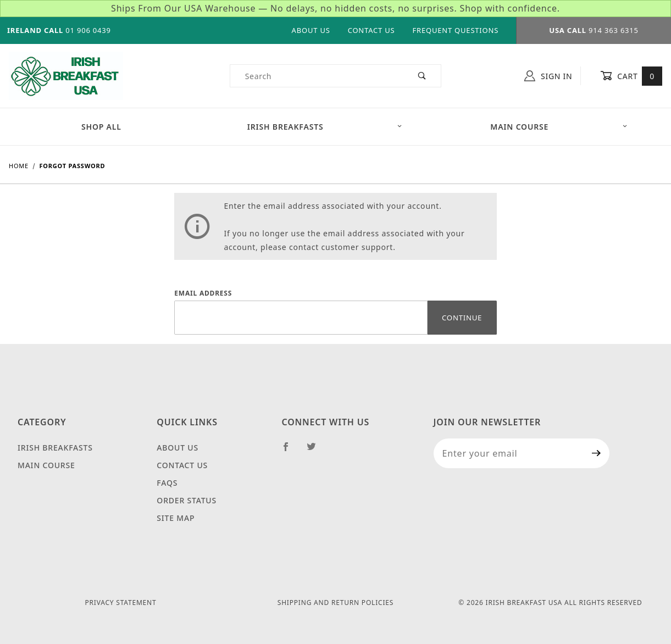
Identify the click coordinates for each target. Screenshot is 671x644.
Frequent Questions (455, 30)
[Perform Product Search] (422, 76)
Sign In (548, 76)
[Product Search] (317, 76)
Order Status (187, 500)
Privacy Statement (121, 603)
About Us (311, 30)
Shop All (101, 127)
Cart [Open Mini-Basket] (631, 76)
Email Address (203, 293)
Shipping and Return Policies (336, 603)
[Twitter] (316, 451)
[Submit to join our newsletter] (597, 453)
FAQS (167, 483)
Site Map (176, 518)
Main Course (46, 465)
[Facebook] (290, 451)
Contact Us (371, 30)
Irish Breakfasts (325, 127)
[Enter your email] (509, 453)
